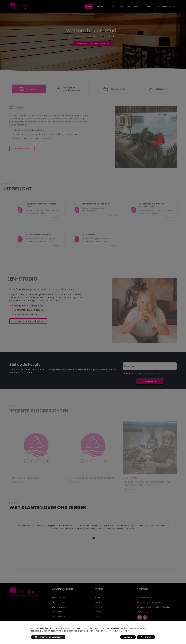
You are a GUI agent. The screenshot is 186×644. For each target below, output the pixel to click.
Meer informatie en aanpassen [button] (48, 637)
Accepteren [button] (146, 637)
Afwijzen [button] (128, 637)
